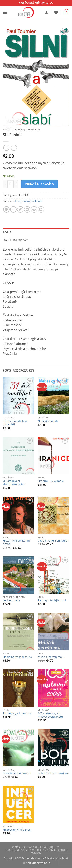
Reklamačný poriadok (52, 850)
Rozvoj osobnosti (28, 129)
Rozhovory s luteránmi (17, 713)
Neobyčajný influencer (17, 830)
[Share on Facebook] (13, 209)
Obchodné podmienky (20, 850)
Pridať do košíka (39, 184)
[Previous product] (14, 148)
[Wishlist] (56, 12)
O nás (16, 847)
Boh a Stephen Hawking (53, 773)
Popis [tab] (7, 232)
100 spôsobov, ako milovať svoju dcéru (50, 715)
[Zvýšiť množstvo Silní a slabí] (16, 184)
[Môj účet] (46, 12)
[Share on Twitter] (20, 209)
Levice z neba (12, 600)
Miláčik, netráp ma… (51, 657)
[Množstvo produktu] (11, 184)
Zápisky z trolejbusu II (52, 600)
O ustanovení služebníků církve (14, 483)
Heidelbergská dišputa (17, 657)
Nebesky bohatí (48, 421)
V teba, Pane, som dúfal (53, 541)
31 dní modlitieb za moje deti (15, 423)
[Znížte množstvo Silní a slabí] (5, 184)
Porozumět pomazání (17, 773)
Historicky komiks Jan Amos (16, 542)
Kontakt (36, 853)
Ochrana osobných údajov (41, 847)
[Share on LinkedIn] (41, 209)
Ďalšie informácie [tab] (17, 240)
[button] (5, 12)
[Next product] (6, 148)
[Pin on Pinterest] (34, 209)
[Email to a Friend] (27, 209)
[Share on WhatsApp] (6, 209)
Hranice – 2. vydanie (51, 481)
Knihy (7, 129)
